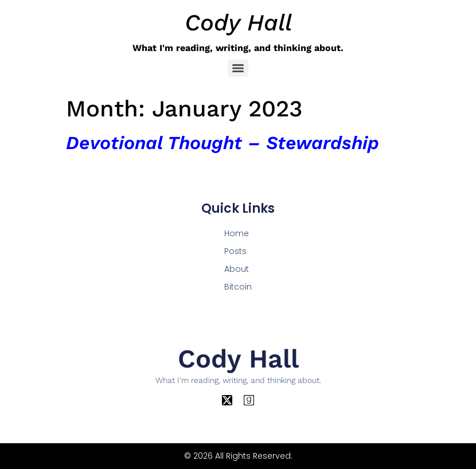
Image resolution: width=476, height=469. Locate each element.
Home (237, 233)
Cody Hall (238, 23)
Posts (235, 251)
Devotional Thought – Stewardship (223, 143)
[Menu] (238, 68)
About (237, 269)
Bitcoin (238, 287)
